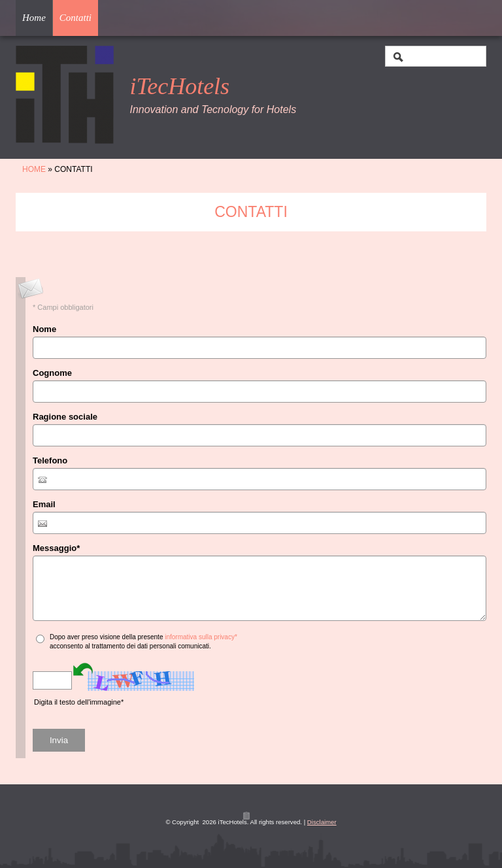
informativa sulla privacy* (201, 637)
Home (34, 18)
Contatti (75, 18)
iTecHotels (179, 86)
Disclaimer (322, 822)
